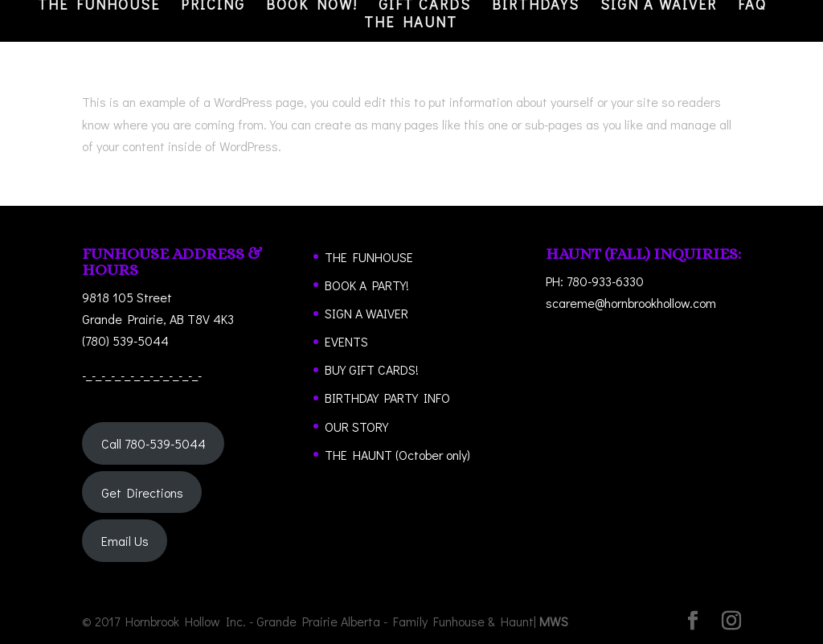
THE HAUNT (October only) (397, 455)
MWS (554, 621)
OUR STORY (356, 427)
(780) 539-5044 (125, 340)
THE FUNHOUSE (369, 257)
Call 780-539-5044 (154, 443)
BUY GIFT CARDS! (372, 369)
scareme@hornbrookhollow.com (631, 303)
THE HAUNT (411, 24)
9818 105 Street (127, 297)
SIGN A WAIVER (366, 313)
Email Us (125, 541)
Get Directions (142, 492)
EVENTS (346, 341)
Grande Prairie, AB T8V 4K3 (158, 319)
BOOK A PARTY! (367, 285)
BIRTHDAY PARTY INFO (387, 398)
